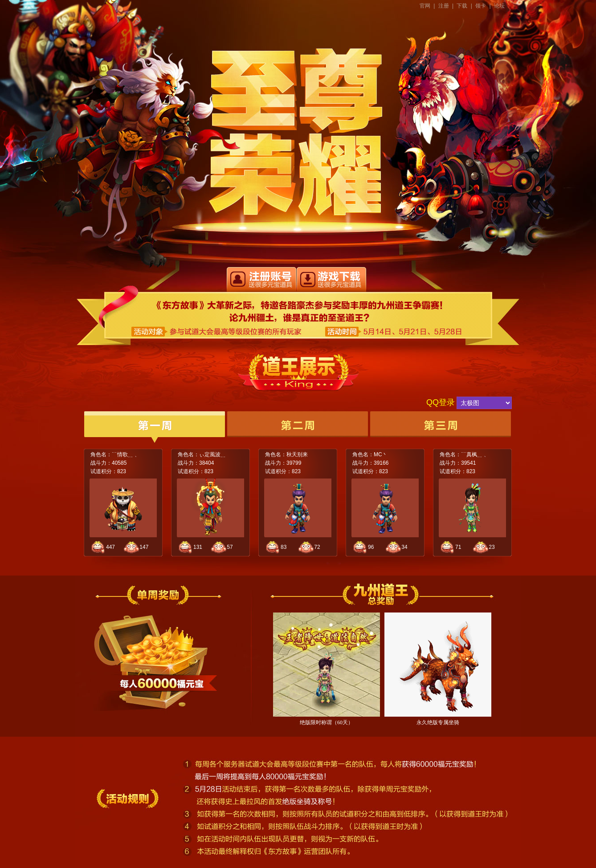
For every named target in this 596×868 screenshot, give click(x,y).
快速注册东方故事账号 (261, 280)
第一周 (155, 427)
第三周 (441, 427)
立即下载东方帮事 (331, 280)
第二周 (298, 427)
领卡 (481, 6)
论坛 (499, 6)
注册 (444, 6)
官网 (425, 6)
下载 (462, 6)
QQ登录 (441, 402)
